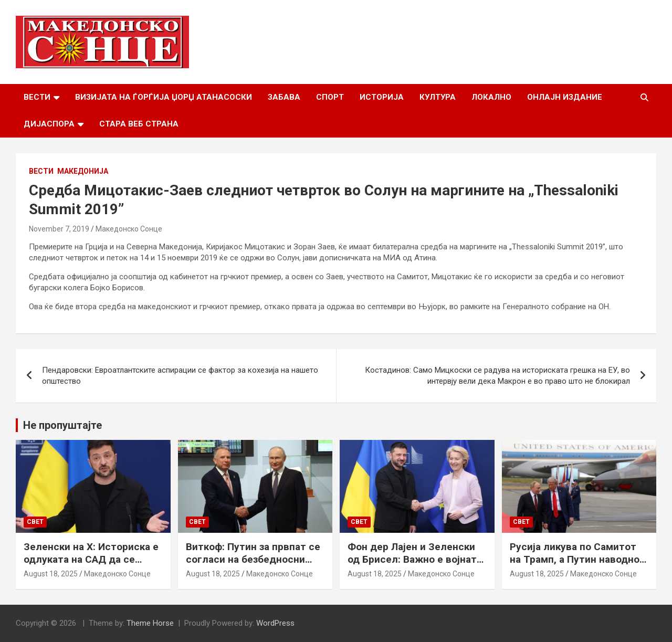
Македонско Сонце (129, 229)
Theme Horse (150, 623)
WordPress (275, 623)
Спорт (330, 97)
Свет (35, 522)
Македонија (83, 171)
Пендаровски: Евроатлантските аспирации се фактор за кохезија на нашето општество (180, 376)
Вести (37, 97)
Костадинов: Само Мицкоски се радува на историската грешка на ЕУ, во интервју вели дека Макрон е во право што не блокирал (497, 376)
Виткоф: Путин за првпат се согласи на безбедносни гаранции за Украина (253, 560)
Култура (438, 97)
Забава (284, 97)
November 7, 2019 (59, 229)
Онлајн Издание (565, 97)
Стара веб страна (139, 124)
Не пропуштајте (62, 425)
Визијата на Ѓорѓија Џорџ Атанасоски (164, 97)
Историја (382, 97)
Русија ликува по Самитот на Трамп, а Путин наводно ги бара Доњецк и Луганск (575, 560)
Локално (491, 97)
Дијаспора (49, 124)
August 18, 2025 (51, 574)
